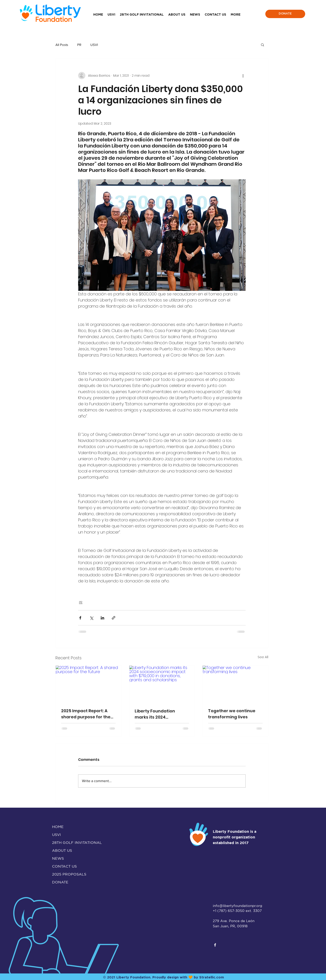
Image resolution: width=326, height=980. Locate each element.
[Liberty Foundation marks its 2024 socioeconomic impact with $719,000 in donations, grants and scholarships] (162, 684)
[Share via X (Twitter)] (91, 618)
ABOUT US (62, 850)
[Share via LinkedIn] (102, 618)
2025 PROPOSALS (69, 874)
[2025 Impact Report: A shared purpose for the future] (88, 684)
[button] (262, 45)
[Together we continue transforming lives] (235, 684)
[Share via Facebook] (80, 618)
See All (263, 657)
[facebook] (215, 945)
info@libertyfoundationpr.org (237, 906)
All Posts (62, 45)
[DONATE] (285, 14)
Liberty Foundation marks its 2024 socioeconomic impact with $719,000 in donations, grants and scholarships (159, 714)
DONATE (60, 882)
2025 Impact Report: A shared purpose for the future (86, 714)
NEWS (58, 858)
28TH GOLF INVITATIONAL (72, 842)
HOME (58, 827)
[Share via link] (114, 618)
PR (79, 45)
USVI (94, 45)
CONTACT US (64, 866)
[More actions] (243, 76)
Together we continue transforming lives (232, 714)
